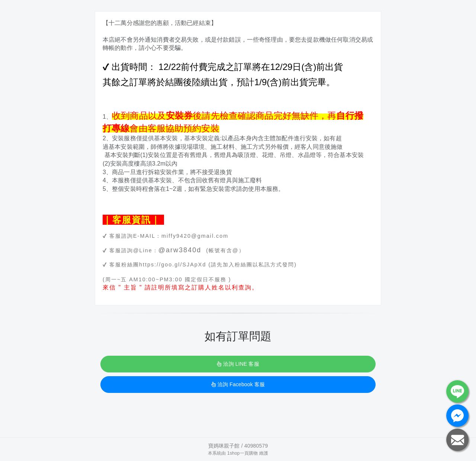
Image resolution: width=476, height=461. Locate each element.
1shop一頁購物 (242, 453)
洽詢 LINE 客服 (238, 364)
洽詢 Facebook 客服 (238, 384)
